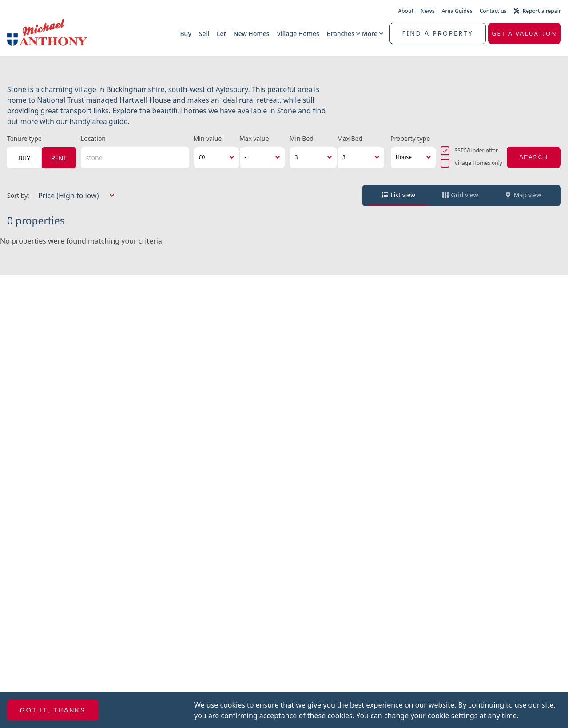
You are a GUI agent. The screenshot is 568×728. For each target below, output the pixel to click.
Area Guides (457, 11)
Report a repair (537, 11)
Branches (341, 34)
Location (93, 138)
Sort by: (18, 195)
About (406, 11)
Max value (254, 138)
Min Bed (302, 138)
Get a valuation (524, 33)
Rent (59, 158)
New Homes (252, 34)
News (427, 11)
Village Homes (298, 34)
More (370, 34)
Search (534, 157)
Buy (185, 34)
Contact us (493, 11)
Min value (208, 138)
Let (221, 34)
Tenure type (24, 138)
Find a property (438, 33)
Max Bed (350, 138)
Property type (410, 138)
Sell (204, 34)
